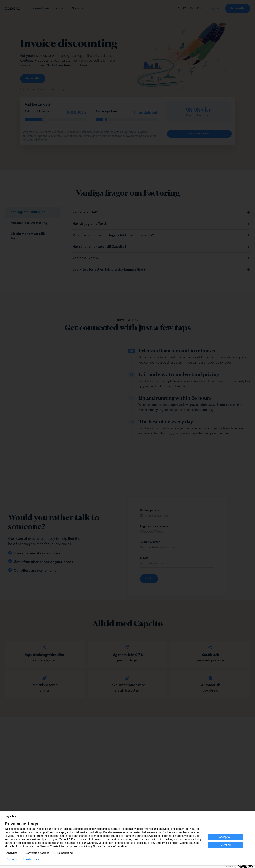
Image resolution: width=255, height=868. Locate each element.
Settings (12, 859)
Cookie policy (31, 859)
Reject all (225, 845)
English (11, 816)
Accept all (225, 837)
